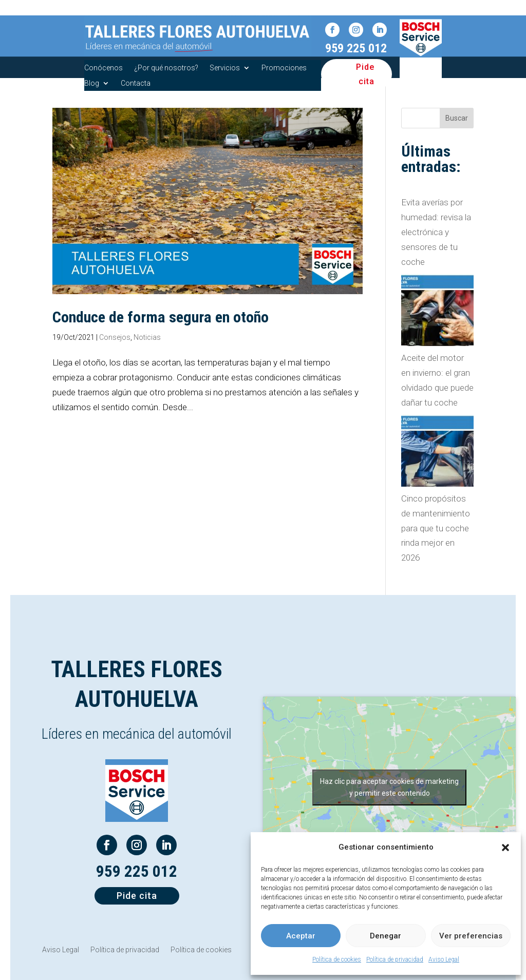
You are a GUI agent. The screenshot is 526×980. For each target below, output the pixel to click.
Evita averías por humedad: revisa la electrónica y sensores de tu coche (436, 232)
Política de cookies (337, 959)
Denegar (386, 936)
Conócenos (104, 68)
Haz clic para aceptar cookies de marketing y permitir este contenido (389, 787)
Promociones (284, 68)
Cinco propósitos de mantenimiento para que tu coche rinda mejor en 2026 (436, 528)
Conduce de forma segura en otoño (161, 317)
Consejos (115, 337)
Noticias (147, 337)
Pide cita (365, 74)
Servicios (225, 68)
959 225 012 (356, 48)
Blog (92, 83)
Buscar (457, 118)
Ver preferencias (471, 936)
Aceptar (301, 936)
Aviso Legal (444, 959)
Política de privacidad (395, 959)
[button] (505, 848)
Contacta (136, 83)
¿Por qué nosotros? (166, 68)
